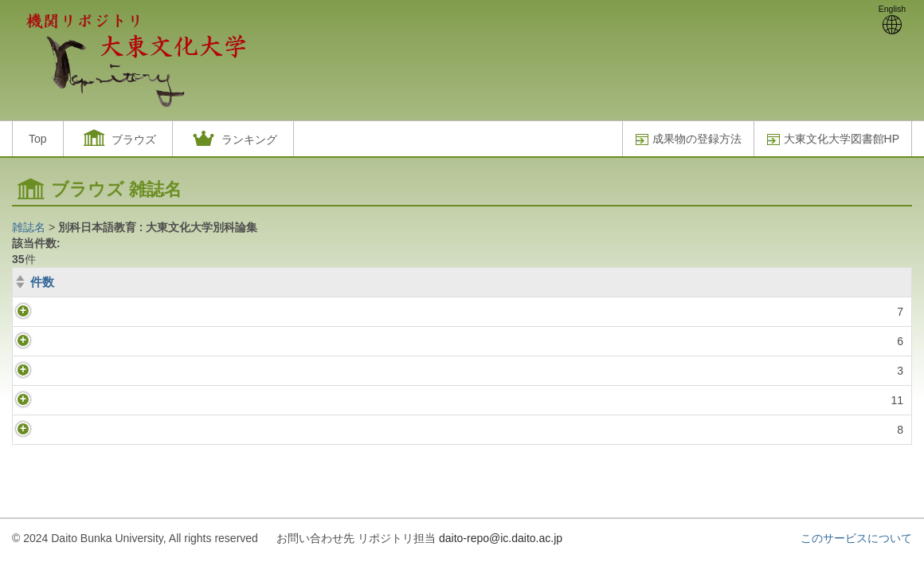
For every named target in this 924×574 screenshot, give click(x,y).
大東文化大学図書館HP (833, 139)
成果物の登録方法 (688, 139)
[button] (118, 139)
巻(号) (98, 282)
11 (49, 400)
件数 (42, 282)
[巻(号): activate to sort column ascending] (488, 283)
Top (38, 139)
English (892, 20)
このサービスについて (856, 538)
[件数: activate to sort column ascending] (39, 283)
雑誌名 (29, 227)
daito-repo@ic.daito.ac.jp (501, 538)
